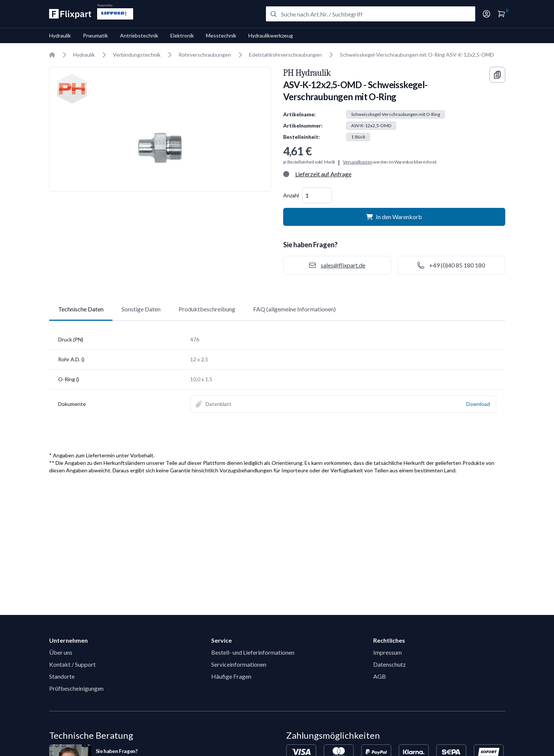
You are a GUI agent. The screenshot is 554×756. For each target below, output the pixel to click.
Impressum (387, 652)
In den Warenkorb (394, 217)
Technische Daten (81, 309)
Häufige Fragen (231, 676)
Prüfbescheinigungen (76, 688)
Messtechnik (221, 35)
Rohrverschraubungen (205, 55)
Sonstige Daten (141, 309)
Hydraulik (60, 35)
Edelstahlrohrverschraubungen (285, 55)
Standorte (62, 676)
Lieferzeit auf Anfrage (323, 174)
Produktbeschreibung (207, 309)
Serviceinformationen (239, 664)
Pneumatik (95, 35)
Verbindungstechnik (137, 55)
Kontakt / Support (72, 664)
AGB (380, 676)
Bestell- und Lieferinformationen (253, 652)
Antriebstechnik (139, 35)
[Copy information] (497, 75)
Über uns (61, 652)
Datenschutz (390, 664)
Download (478, 404)
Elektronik (182, 35)
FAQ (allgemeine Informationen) (294, 309)
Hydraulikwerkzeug (271, 35)
